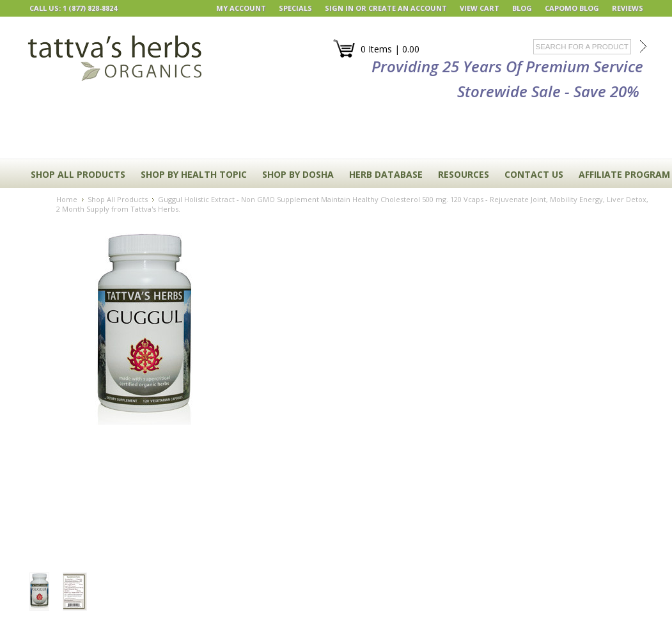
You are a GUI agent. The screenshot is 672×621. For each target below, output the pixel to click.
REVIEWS (628, 8)
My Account (241, 8)
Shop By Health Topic (194, 174)
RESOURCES (464, 174)
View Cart (480, 8)
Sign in (339, 8)
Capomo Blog (572, 8)
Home (67, 199)
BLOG (522, 8)
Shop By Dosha (298, 174)
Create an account (408, 8)
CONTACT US (534, 174)
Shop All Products (78, 174)
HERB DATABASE (386, 174)
